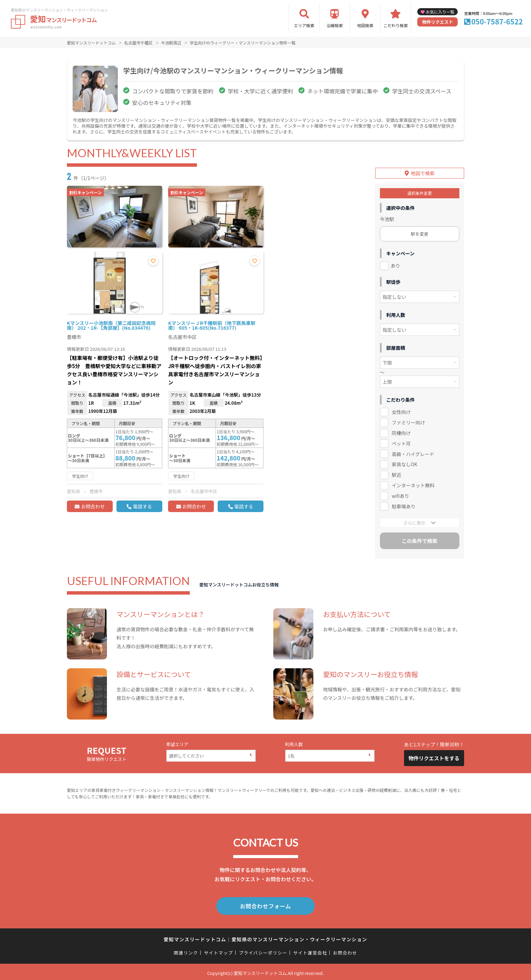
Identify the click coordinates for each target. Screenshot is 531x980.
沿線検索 (335, 25)
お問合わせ (93, 506)
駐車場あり (404, 505)
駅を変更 (420, 233)
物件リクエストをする (434, 757)
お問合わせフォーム (265, 904)
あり (396, 265)
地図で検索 (423, 172)
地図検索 (365, 25)
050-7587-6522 (497, 21)
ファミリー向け (408, 421)
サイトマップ (219, 950)
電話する (142, 506)
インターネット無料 (413, 484)
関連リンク (186, 950)
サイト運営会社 (310, 950)
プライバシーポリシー (263, 950)
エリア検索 (304, 25)
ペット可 (401, 442)
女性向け (401, 411)
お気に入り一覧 (440, 12)
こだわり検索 (396, 25)
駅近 (397, 474)
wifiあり (400, 495)
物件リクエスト (437, 22)
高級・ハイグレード (413, 453)
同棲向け (401, 432)
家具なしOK (405, 463)
